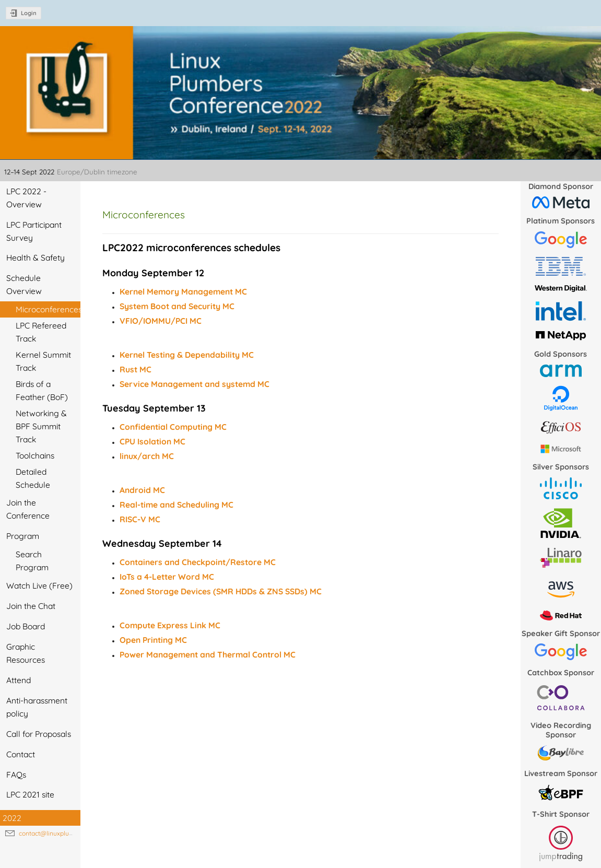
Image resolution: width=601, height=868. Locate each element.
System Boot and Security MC (177, 306)
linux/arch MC (147, 456)
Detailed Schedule (33, 478)
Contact (21, 754)
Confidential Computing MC (173, 427)
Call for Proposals (39, 734)
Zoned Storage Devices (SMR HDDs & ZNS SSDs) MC (221, 591)
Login (29, 13)
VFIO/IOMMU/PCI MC (161, 321)
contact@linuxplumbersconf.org (65, 833)
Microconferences (48, 309)
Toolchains (35, 455)
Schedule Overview (24, 284)
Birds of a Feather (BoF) (42, 390)
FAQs (16, 775)
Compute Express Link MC (170, 625)
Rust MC (135, 369)
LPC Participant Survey (34, 231)
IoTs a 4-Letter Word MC (167, 577)
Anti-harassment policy (37, 707)
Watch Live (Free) (39, 585)
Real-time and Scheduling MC (176, 505)
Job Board (26, 626)
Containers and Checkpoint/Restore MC (198, 562)
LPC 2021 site (30, 794)
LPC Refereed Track (41, 332)
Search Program (32, 561)
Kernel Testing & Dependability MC (187, 355)
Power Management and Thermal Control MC (208, 654)
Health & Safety (36, 257)
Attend (19, 680)
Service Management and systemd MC (195, 384)
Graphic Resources (26, 653)
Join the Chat (31, 606)
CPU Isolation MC (152, 441)
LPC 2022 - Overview (26, 198)
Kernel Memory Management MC (183, 291)
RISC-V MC (140, 519)
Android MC (142, 490)
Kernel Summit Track (43, 361)
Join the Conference (28, 509)
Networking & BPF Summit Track (41, 426)
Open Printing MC (153, 640)
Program (23, 536)
